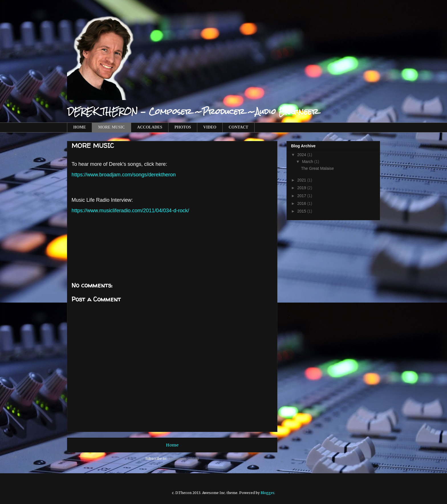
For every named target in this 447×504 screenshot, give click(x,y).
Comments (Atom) (183, 459)
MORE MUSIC (111, 127)
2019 (302, 188)
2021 (302, 180)
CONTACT (238, 127)
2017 (302, 196)
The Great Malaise (317, 168)
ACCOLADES (150, 127)
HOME (80, 127)
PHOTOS (183, 127)
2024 (302, 155)
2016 (302, 203)
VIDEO (210, 127)
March (308, 162)
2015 (302, 211)
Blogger (267, 493)
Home (172, 445)
